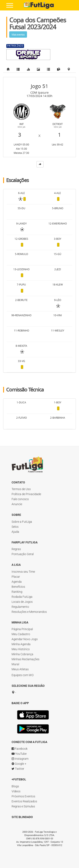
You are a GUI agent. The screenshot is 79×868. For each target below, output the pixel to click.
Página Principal (22, 629)
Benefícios (18, 587)
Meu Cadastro (21, 634)
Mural (15, 664)
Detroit (58, 124)
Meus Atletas (20, 669)
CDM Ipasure (39, 92)
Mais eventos (18, 34)
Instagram (20, 759)
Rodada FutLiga (22, 597)
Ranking (17, 592)
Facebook (20, 749)
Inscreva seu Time (23, 572)
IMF (21, 124)
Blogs (15, 786)
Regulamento (20, 607)
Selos (15, 527)
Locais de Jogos (22, 602)
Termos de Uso (21, 489)
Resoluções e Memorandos (29, 612)
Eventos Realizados (24, 801)
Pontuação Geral (23, 554)
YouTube (19, 754)
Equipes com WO (23, 675)
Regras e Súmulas (23, 806)
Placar (16, 577)
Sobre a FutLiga (22, 522)
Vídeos (16, 791)
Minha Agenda (21, 644)
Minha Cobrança (22, 654)
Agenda (17, 582)
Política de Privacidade (26, 494)
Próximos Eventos (23, 796)
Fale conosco (20, 499)
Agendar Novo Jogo (25, 639)
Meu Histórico (21, 649)
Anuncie (17, 504)
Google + (19, 764)
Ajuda (15, 532)
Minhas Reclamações (25, 659)
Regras (16, 549)
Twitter (18, 769)
